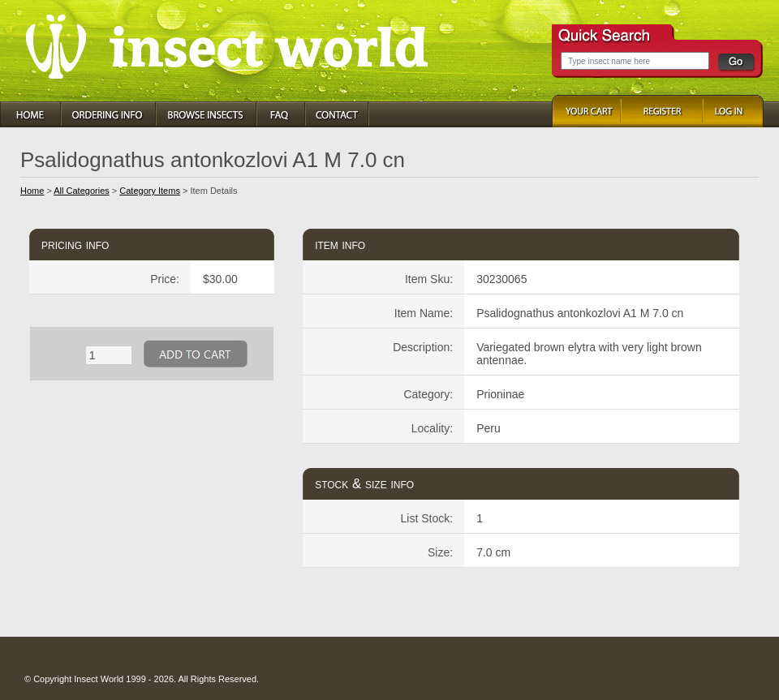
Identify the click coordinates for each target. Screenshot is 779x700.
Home (32, 191)
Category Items (150, 191)
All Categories (81, 191)
